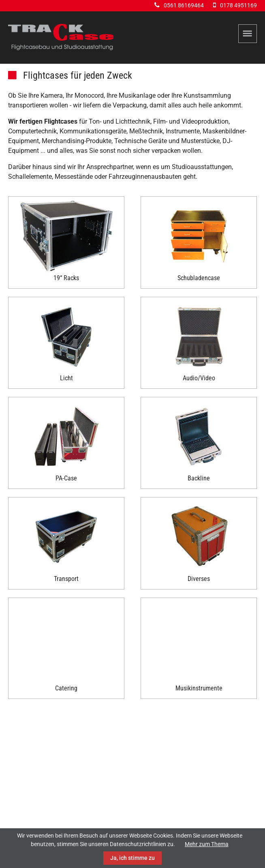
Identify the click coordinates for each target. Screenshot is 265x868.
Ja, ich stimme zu (132, 858)
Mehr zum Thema (207, 844)
